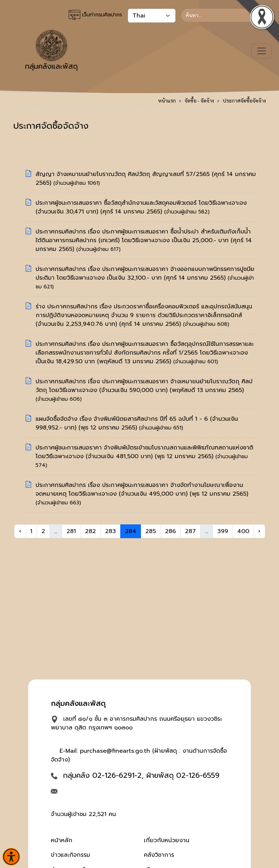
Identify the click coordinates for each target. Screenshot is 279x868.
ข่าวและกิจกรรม (70, 855)
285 (151, 531)
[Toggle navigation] (262, 51)
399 (223, 531)
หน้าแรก (167, 100)
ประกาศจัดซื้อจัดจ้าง (244, 100)
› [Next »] (259, 531)
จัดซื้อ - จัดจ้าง (199, 100)
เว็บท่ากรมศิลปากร (95, 15)
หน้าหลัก (62, 840)
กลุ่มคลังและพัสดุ (51, 51)
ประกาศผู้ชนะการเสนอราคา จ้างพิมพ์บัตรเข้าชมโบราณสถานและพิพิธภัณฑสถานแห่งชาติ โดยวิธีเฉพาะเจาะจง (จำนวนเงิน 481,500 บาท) (144, 452)
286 (170, 531)
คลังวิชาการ (159, 855)
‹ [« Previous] (20, 531)
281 (71, 531)
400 (243, 531)
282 (90, 531)
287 (190, 531)
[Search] (224, 15)
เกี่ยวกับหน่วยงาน (167, 840)
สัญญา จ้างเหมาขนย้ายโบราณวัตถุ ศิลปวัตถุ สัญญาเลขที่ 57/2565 (124, 174)
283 (110, 531)
